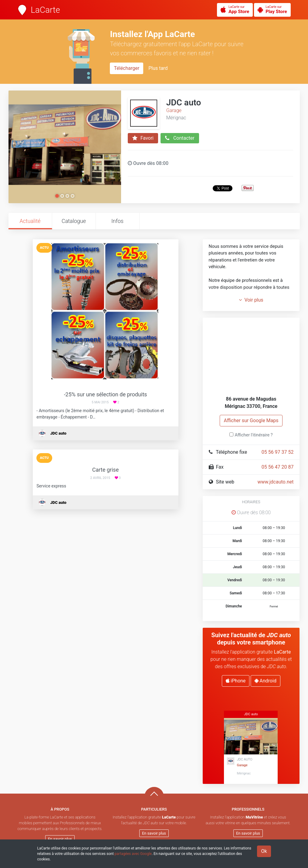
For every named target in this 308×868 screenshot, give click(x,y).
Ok (264, 851)
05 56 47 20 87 (278, 467)
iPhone (236, 681)
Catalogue (74, 221)
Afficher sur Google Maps (251, 420)
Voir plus (251, 300)
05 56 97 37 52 (278, 452)
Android (266, 681)
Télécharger (127, 68)
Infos (117, 221)
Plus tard (158, 68)
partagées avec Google (133, 854)
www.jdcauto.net (275, 482)
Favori (143, 138)
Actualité (30, 221)
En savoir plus (60, 839)
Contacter (180, 138)
